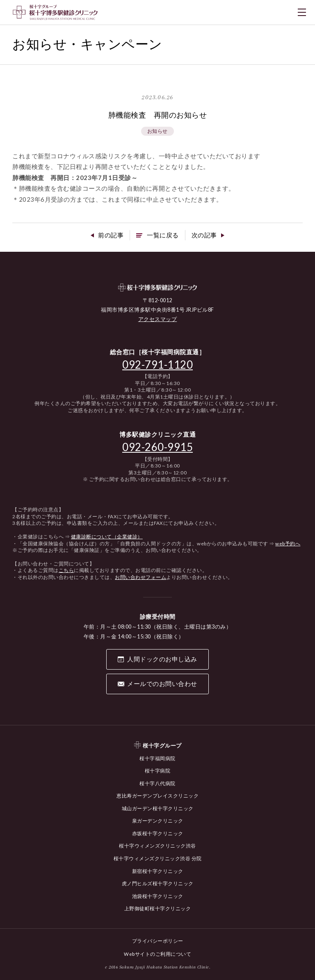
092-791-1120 (157, 366)
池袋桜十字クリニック (158, 896)
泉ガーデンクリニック (158, 822)
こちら (66, 572)
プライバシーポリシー (158, 940)
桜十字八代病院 (157, 785)
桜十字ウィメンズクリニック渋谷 (157, 847)
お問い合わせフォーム (140, 578)
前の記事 (109, 236)
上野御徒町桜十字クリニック (158, 908)
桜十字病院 (158, 773)
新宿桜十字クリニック (158, 871)
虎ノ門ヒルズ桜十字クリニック (158, 883)
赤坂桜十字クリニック (158, 834)
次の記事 (206, 236)
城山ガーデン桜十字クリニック (158, 810)
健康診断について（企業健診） (107, 538)
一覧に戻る (163, 236)
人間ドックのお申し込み (162, 661)
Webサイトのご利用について (157, 953)
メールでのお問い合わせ (162, 686)
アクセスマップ (158, 321)
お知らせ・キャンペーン (94, 44)
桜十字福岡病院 (157, 760)
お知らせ (157, 131)
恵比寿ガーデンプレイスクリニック (157, 797)
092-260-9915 (157, 448)
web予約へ (288, 545)
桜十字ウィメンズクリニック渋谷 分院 (158, 859)
